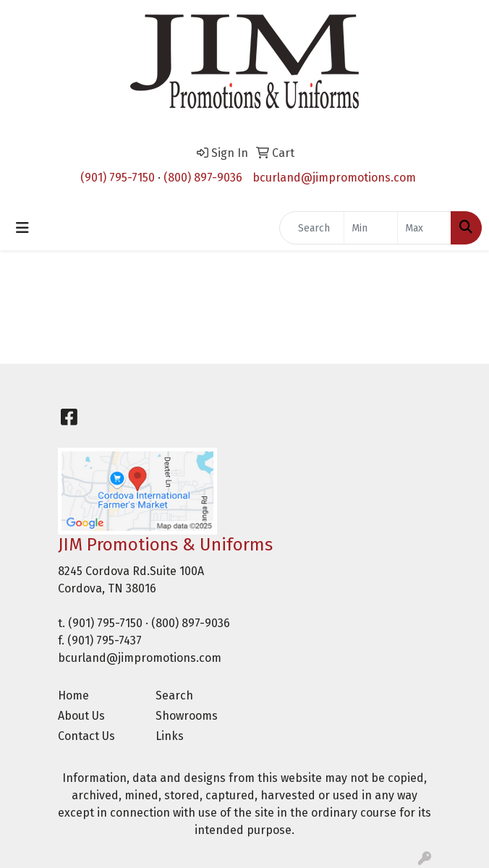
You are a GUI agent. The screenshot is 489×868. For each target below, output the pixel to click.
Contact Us (86, 736)
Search (174, 695)
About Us (81, 716)
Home (73, 695)
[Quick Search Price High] (424, 228)
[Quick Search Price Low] (371, 228)
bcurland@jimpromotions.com (334, 178)
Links (170, 736)
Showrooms (187, 716)
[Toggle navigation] (22, 228)
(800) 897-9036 (203, 178)
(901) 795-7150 (118, 178)
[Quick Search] (312, 228)
